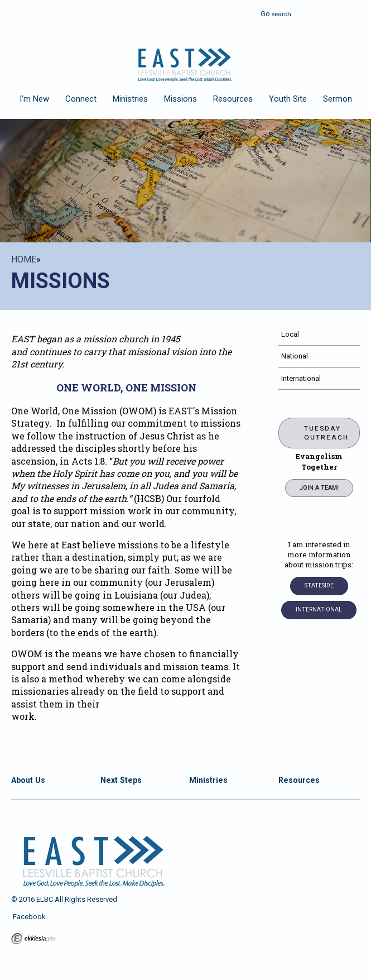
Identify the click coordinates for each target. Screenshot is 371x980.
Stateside (319, 585)
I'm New (34, 99)
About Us (28, 780)
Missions (180, 99)
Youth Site (288, 99)
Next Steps (121, 780)
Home (24, 259)
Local (290, 334)
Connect (81, 99)
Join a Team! (319, 488)
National (295, 356)
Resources (233, 99)
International (301, 378)
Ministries (130, 99)
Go (265, 12)
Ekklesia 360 (33, 939)
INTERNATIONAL (319, 609)
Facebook (28, 917)
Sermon (338, 99)
